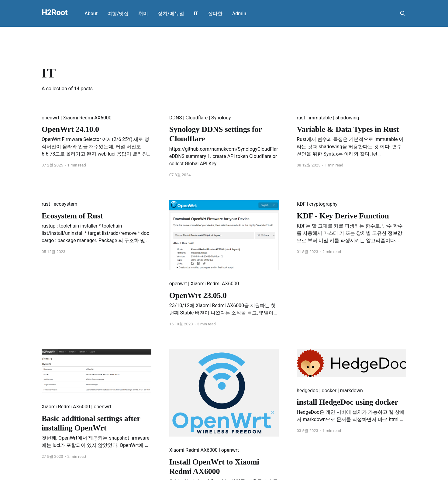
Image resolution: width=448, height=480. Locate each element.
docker (329, 391)
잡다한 (215, 14)
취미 (143, 14)
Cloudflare (196, 118)
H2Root (55, 13)
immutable (320, 118)
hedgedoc (307, 391)
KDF (301, 204)
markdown (352, 391)
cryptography (324, 204)
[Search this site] (403, 13)
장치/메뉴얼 (171, 14)
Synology (221, 118)
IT (196, 14)
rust (301, 118)
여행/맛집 (118, 14)
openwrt (51, 118)
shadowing (347, 118)
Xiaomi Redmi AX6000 (87, 118)
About (91, 14)
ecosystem (66, 204)
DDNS (176, 118)
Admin (239, 14)
